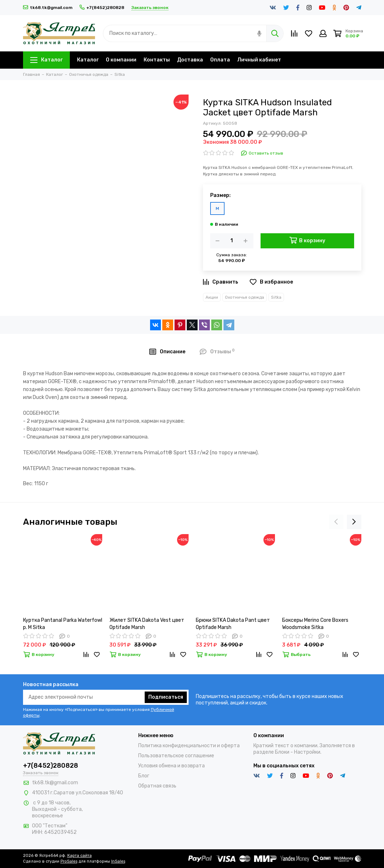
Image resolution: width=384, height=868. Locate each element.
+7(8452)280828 (102, 8)
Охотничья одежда (245, 297)
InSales (118, 861)
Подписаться (166, 697)
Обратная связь (157, 786)
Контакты (157, 60)
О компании (121, 60)
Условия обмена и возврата (171, 766)
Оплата (220, 60)
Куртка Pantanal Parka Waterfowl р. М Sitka (63, 624)
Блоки (282, 752)
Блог (144, 776)
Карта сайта (80, 856)
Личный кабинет (259, 60)
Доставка (190, 60)
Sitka (276, 297)
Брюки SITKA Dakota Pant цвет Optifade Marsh (233, 624)
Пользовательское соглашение (176, 756)
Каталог (46, 60)
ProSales (69, 861)
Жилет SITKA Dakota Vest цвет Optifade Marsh (147, 624)
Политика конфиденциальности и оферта (189, 746)
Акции (212, 297)
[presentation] (336, 522)
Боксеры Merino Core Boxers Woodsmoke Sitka (315, 624)
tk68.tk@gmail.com (48, 8)
